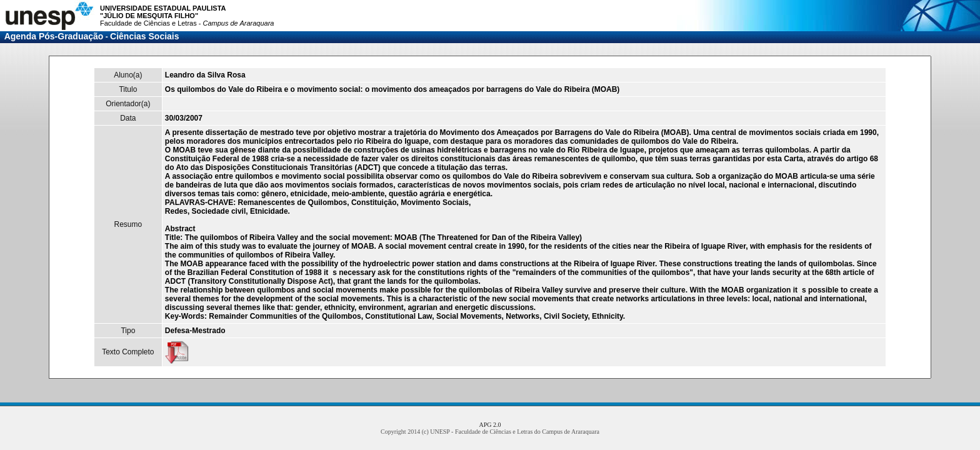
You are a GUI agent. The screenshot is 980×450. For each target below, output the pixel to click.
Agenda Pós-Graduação (54, 36)
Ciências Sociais (145, 36)
